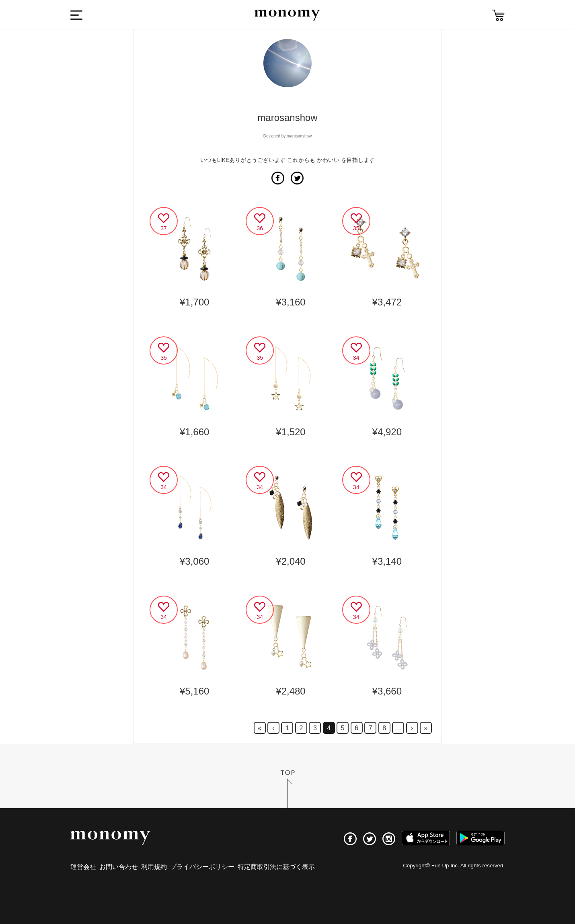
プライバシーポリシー (202, 867)
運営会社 (83, 867)
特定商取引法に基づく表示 (276, 867)
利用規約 (154, 867)
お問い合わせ (119, 867)
